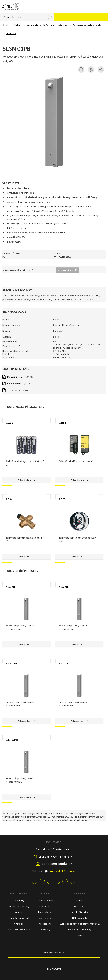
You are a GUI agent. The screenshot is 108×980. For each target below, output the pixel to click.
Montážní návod (15, 377)
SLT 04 (9, 499)
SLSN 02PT (64, 663)
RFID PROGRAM (54, 969)
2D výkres (12, 390)
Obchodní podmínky (80, 929)
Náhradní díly (80, 918)
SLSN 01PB (11, 33)
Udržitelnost (45, 906)
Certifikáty (45, 918)
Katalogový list (15, 383)
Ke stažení (45, 924)
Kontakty (45, 929)
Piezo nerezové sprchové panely (87, 25)
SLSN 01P (11, 587)
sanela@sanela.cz (57, 863)
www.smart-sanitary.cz (54, 953)
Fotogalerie (45, 912)
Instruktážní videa (80, 912)
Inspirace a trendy (19, 906)
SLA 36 (9, 423)
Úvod (6, 25)
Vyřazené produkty (19, 929)
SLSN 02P (64, 587)
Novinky (19, 912)
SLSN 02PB (11, 663)
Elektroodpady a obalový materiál (80, 924)
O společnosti (45, 900)
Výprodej (19, 924)
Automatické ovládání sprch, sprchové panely (47, 25)
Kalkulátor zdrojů (19, 918)
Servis (80, 900)
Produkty (18, 25)
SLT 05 (62, 499)
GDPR (80, 935)
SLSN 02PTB (12, 740)
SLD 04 (62, 423)
